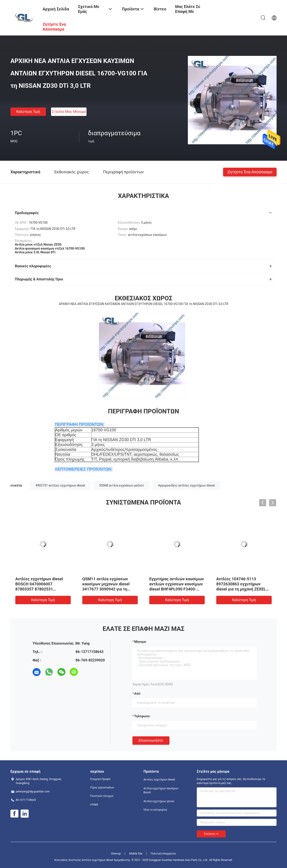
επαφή (94, 804)
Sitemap (116, 854)
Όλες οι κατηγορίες (155, 810)
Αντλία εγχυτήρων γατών (159, 801)
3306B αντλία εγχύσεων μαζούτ (122, 485)
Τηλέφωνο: (142, 716)
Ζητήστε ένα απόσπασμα (250, 172)
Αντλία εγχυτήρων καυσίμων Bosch (161, 790)
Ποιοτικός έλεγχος (102, 796)
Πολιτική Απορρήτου (163, 854)
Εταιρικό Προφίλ (100, 779)
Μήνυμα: (140, 642)
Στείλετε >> (211, 834)
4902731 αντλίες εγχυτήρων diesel (60, 485)
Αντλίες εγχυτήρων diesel (159, 780)
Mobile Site (136, 854)
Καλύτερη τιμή (28, 112)
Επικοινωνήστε (151, 740)
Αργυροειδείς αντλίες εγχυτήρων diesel (186, 485)
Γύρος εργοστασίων (102, 788)
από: (138, 694)
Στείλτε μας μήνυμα (69, 112)
